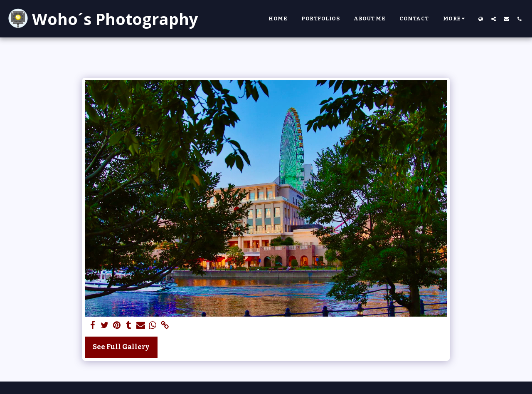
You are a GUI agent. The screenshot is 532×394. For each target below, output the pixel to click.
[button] (494, 19)
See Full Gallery (121, 347)
